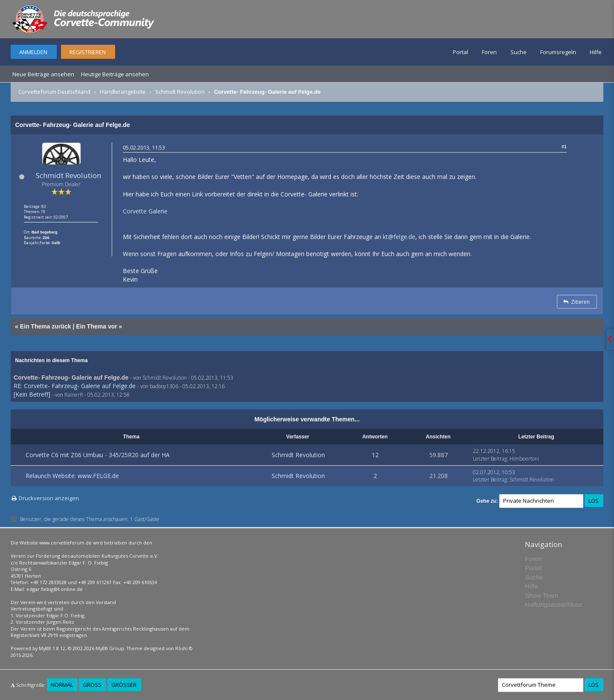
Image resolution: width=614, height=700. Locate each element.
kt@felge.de (399, 237)
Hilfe (596, 52)
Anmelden (33, 52)
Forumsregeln (558, 52)
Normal (62, 685)
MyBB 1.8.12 (52, 648)
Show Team (542, 595)
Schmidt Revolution (180, 92)
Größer (124, 685)
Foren (489, 52)
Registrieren (88, 52)
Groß (92, 685)
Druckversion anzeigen (49, 498)
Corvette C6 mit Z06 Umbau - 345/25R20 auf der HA (98, 455)
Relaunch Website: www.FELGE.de (72, 476)
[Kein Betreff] (32, 394)
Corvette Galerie (145, 211)
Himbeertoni (524, 459)
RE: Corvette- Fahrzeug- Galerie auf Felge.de (75, 386)
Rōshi (181, 648)
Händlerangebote (123, 92)
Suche (518, 52)
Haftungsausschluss (553, 604)
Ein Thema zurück (46, 326)
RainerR (74, 395)
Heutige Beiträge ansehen (115, 74)
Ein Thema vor (96, 326)
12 (375, 455)
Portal (460, 52)
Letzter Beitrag (490, 459)
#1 (564, 147)
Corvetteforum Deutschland (54, 92)
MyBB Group (110, 648)
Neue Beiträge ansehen (43, 74)
